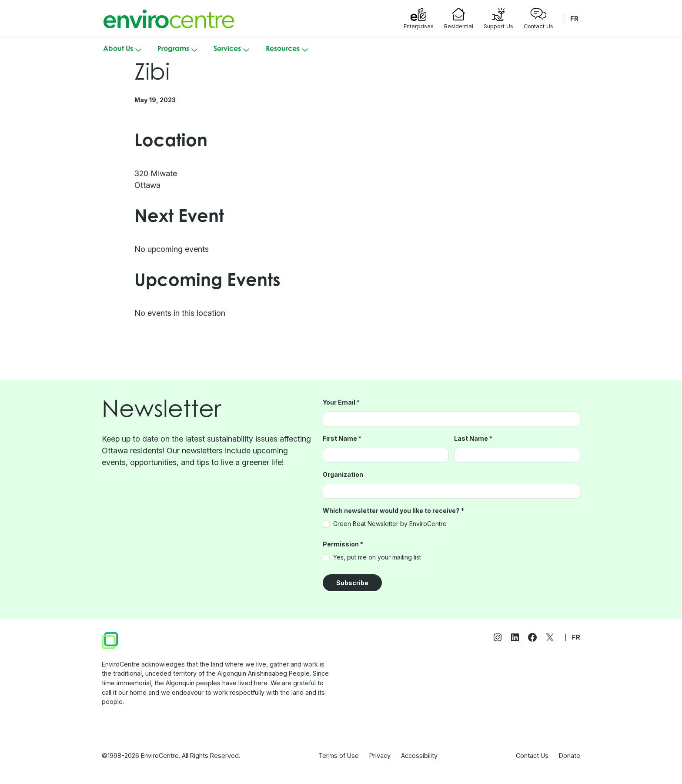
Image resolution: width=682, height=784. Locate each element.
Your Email (341, 402)
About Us (123, 50)
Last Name (473, 439)
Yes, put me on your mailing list (372, 557)
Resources (288, 50)
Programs (179, 50)
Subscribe (352, 583)
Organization (343, 475)
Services (232, 50)
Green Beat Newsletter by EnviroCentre (385, 524)
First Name (342, 439)
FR (574, 18)
